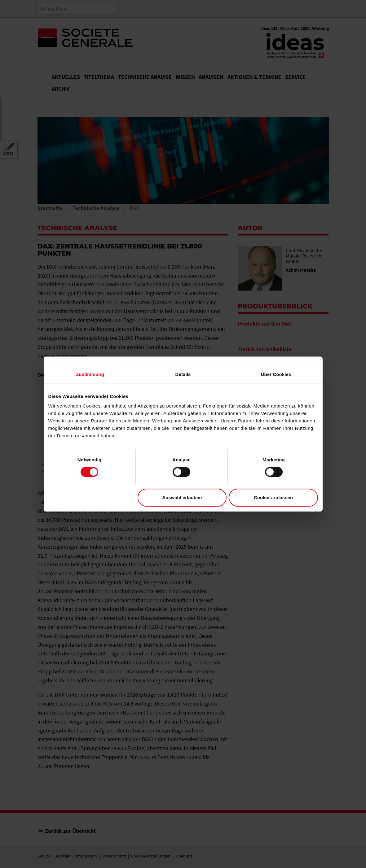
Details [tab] (183, 374)
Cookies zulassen (273, 497)
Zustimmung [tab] (90, 374)
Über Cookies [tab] (276, 374)
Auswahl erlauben (182, 497)
